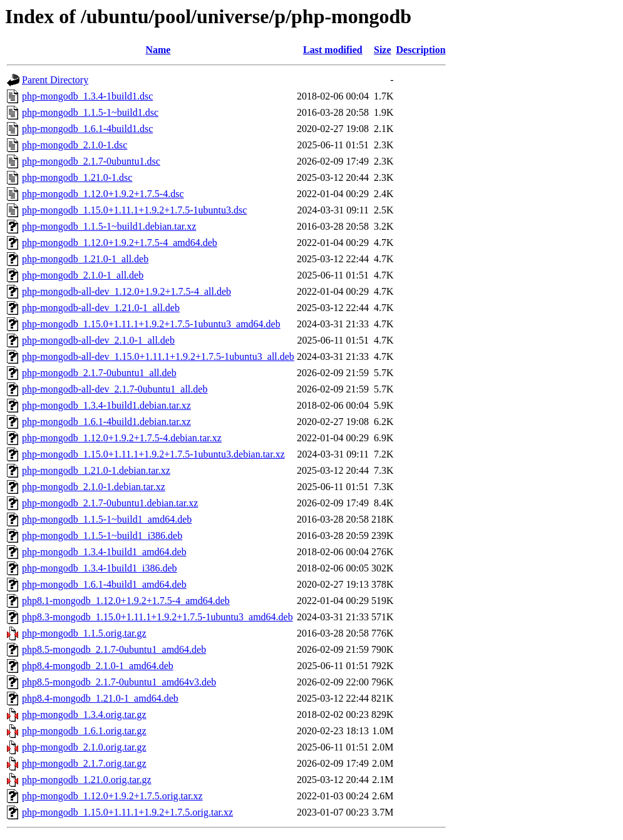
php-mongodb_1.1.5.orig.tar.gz (84, 633)
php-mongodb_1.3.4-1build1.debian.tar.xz (106, 405)
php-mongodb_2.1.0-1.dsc (75, 145)
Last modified (333, 50)
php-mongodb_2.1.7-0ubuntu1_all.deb (99, 373)
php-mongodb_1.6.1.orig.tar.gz (84, 731)
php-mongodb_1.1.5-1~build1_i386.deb (102, 535)
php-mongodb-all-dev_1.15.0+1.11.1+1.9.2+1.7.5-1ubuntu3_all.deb (158, 356)
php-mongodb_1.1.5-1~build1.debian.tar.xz (109, 226)
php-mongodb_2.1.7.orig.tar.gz (84, 763)
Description (421, 50)
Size (383, 50)
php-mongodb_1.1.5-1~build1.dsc (90, 112)
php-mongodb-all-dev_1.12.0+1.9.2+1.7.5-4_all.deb (126, 291)
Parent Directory (55, 80)
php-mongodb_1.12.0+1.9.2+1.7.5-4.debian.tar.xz (122, 438)
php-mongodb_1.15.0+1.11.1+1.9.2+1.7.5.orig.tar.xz (127, 812)
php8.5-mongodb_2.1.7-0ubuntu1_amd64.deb (114, 649)
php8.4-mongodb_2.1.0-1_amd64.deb (98, 666)
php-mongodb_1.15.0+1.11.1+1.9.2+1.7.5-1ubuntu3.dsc (134, 210)
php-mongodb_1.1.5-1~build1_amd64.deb (107, 519)
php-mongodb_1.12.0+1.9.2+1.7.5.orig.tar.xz (112, 796)
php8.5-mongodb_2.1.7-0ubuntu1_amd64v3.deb (119, 682)
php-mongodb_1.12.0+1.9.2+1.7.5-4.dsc (103, 194)
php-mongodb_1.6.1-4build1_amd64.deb (104, 584)
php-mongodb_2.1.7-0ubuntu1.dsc (91, 161)
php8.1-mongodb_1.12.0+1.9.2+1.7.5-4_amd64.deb (126, 601)
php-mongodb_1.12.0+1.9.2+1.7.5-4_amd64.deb (120, 243)
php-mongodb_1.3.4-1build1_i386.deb (100, 568)
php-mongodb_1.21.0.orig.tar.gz (87, 780)
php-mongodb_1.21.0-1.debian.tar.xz (96, 470)
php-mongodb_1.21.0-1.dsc (77, 177)
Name (158, 50)
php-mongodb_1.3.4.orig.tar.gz (84, 715)
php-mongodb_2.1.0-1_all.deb (83, 275)
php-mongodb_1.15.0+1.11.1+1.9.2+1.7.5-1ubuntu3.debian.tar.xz (153, 454)
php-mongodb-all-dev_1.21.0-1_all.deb (101, 308)
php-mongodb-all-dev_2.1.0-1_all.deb (98, 340)
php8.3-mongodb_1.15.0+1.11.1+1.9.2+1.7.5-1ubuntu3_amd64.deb (157, 617)
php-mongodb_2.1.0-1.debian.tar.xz (94, 487)
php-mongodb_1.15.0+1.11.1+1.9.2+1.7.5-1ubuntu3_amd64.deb (151, 324)
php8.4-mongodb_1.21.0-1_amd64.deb (100, 698)
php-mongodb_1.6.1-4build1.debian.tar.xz (106, 422)
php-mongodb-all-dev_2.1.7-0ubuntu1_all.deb (115, 389)
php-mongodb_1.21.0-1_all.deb (85, 259)
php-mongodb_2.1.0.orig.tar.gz (84, 747)
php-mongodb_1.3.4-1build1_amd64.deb (104, 552)
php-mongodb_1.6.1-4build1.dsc (87, 129)
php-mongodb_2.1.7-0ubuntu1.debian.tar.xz (110, 503)
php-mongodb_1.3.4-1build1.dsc (87, 96)
